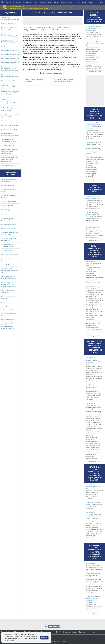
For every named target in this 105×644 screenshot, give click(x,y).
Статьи (91, 2)
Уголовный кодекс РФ (8, 166)
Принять (44, 637)
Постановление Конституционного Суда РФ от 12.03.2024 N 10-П (94, 514)
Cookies (12, 640)
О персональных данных (9, 224)
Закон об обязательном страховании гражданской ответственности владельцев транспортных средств (10, 269)
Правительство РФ (45, 2)
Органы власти (81, 2)
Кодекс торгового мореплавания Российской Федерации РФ (10, 109)
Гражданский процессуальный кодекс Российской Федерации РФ (10, 69)
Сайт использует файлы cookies (56, 642)
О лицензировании (7, 206)
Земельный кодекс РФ (8, 81)
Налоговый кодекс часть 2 (10, 129)
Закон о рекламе (7, 303)
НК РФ (3, 121)
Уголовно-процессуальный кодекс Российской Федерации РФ (10, 160)
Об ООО (4, 214)
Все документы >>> (95, 72)
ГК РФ (3, 46)
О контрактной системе (9, 228)
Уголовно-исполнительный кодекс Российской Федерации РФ (10, 152)
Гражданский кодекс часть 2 (10, 54)
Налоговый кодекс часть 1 (10, 125)
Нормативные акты (67, 2)
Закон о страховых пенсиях (10, 255)
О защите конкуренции (8, 201)
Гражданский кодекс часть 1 (10, 50)
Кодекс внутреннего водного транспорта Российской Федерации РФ (10, 93)
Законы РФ (20, 2)
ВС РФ (56, 2)
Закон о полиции (7, 251)
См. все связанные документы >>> (53, 73)
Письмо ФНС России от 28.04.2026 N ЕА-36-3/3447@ (93, 575)
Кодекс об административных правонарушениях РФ (8, 101)
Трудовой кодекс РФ (8, 146)
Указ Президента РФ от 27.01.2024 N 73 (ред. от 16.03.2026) (93, 264)
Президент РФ (31, 2)
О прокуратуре (6, 210)
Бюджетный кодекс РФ (8, 24)
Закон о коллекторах (8, 185)
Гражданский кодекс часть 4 (10, 63)
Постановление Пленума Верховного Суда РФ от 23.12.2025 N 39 (93, 28)
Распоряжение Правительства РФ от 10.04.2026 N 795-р (92, 386)
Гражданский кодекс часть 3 (10, 59)
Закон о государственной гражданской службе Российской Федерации (9, 285)
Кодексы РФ (10, 2)
